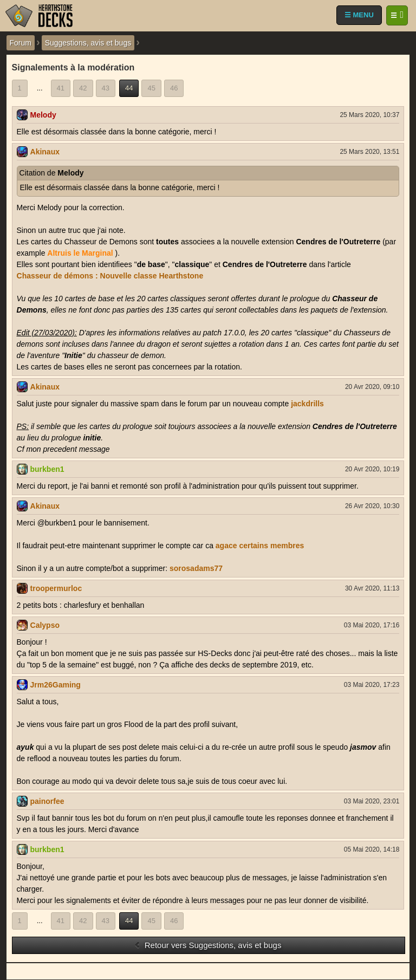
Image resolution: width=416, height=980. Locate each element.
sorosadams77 (196, 568)
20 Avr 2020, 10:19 (372, 469)
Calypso (45, 625)
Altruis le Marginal (80, 253)
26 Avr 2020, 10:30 (372, 506)
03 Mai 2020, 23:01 (372, 801)
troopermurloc (56, 588)
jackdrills (307, 404)
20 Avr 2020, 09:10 (372, 387)
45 (151, 88)
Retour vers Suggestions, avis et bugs (208, 945)
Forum (21, 43)
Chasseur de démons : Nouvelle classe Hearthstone (110, 276)
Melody (43, 115)
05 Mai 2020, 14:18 (372, 849)
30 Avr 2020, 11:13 (372, 588)
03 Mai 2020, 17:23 (372, 685)
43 (106, 88)
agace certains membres (260, 546)
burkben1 (47, 469)
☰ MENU (359, 15)
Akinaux (45, 152)
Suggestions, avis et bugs (88, 43)
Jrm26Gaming (56, 685)
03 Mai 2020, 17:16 (372, 625)
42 (83, 88)
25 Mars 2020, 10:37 (369, 115)
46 (174, 88)
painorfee (47, 801)
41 (61, 88)
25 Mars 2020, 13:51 (369, 152)
